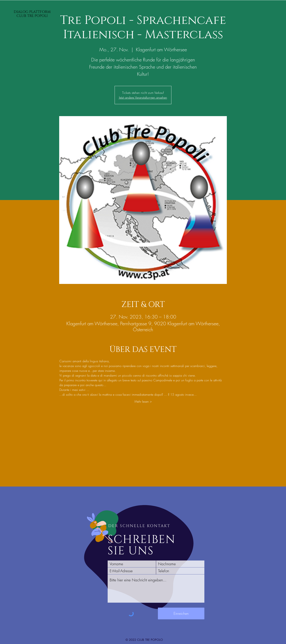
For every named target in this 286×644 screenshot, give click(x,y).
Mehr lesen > (143, 401)
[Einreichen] (181, 613)
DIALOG (21, 12)
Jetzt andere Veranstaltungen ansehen (143, 97)
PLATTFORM (40, 12)
